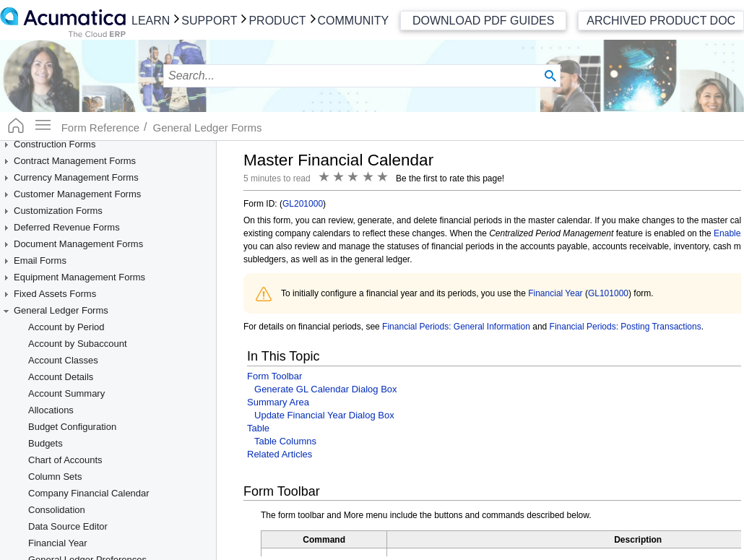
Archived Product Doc (661, 21)
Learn (151, 21)
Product (277, 21)
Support (209, 21)
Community (354, 21)
